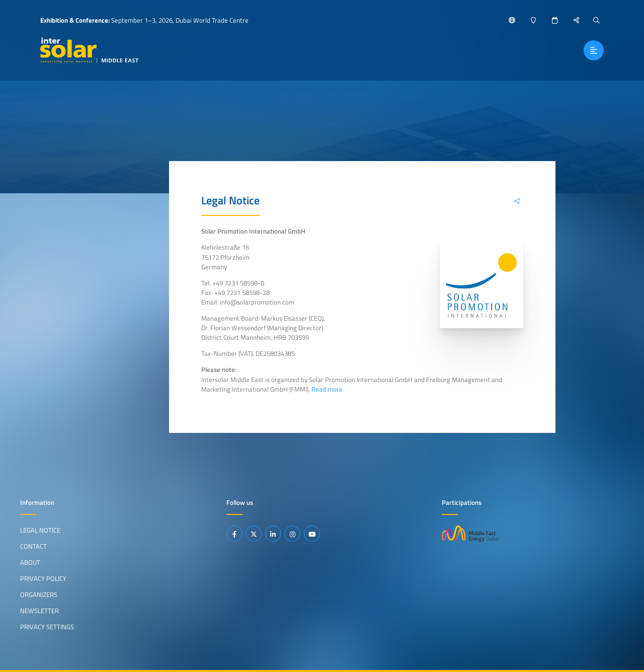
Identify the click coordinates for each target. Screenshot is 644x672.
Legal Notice (40, 530)
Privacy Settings (47, 627)
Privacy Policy (43, 578)
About (30, 562)
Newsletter (39, 611)
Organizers (39, 594)
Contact (33, 546)
